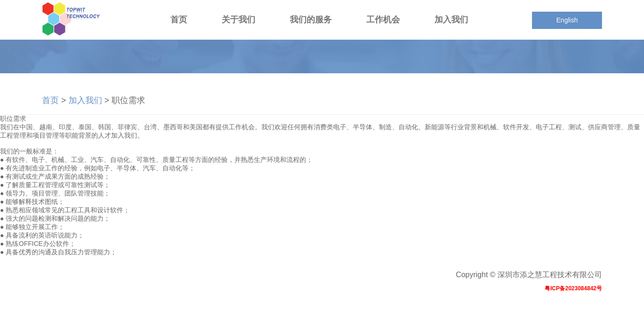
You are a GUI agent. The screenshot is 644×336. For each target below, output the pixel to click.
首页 (179, 20)
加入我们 (451, 20)
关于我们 (238, 20)
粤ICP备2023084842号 (573, 288)
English (567, 20)
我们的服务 (311, 20)
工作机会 (383, 20)
